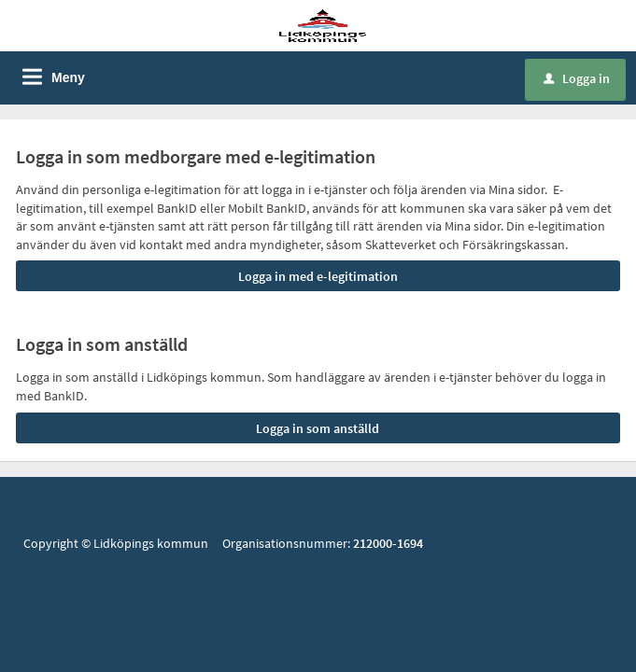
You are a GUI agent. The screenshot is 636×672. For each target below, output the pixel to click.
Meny (68, 77)
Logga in (577, 78)
